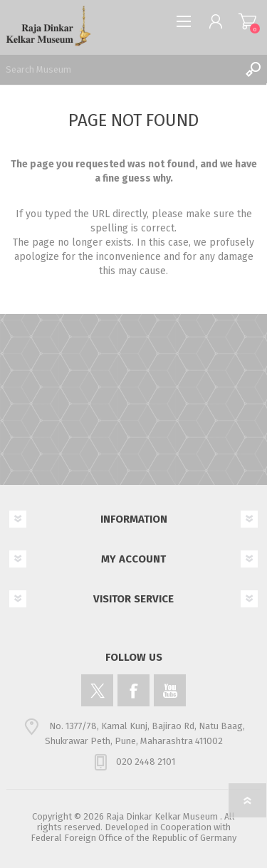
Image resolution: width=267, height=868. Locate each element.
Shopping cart (247, 21)
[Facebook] (133, 690)
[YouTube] (170, 690)
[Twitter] (97, 690)
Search (253, 69)
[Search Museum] (119, 69)
